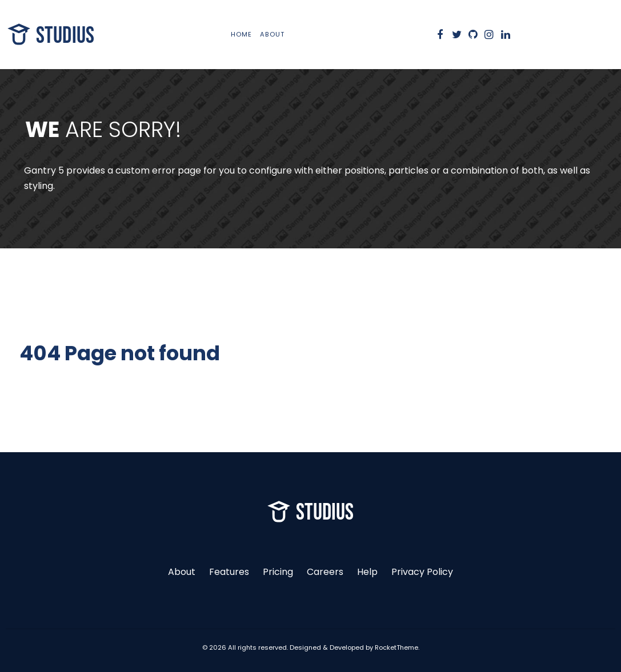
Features (229, 572)
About (182, 572)
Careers (325, 572)
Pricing (278, 572)
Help (367, 572)
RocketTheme (396, 647)
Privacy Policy (422, 572)
